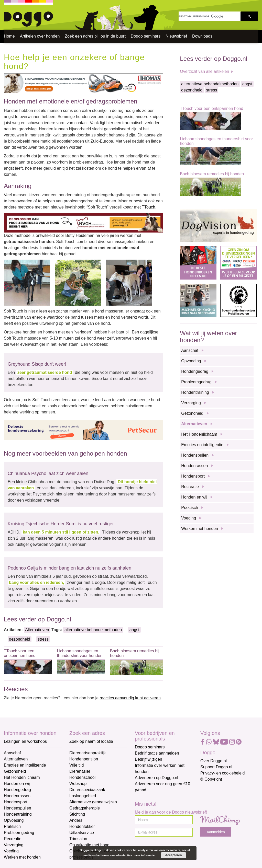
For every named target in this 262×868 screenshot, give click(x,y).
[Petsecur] (84, 430)
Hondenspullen (195, 455)
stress (43, 639)
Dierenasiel (80, 771)
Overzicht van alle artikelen (204, 71)
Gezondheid (192, 413)
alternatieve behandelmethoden (93, 630)
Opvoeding (191, 361)
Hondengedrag (195, 371)
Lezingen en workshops (25, 741)
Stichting (77, 814)
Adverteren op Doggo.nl (156, 778)
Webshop (78, 784)
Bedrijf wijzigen (149, 759)
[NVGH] (84, 222)
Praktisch (190, 508)
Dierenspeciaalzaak (87, 790)
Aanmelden (216, 832)
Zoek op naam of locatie (91, 741)
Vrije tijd (77, 765)
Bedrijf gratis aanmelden (157, 753)
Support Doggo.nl (216, 767)
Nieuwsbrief (176, 36)
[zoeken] (210, 16)
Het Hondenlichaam (199, 434)
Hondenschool (82, 777)
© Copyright (211, 779)
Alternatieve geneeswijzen (93, 802)
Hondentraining (195, 392)
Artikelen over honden (40, 36)
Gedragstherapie (85, 808)
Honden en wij (194, 497)
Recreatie (190, 487)
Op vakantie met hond (89, 845)
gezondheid (20, 639)
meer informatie (144, 855)
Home (9, 36)
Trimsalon (78, 839)
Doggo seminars (146, 36)
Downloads (202, 36)
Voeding (189, 518)
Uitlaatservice (82, 833)
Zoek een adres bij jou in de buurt (95, 36)
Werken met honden (200, 529)
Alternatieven (37, 630)
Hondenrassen (194, 466)
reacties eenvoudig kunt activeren (130, 698)
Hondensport (193, 476)
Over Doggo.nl (214, 761)
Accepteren (173, 855)
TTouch (148, 207)
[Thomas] (84, 83)
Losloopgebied (83, 796)
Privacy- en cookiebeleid (222, 773)
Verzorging (191, 403)
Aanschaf (190, 350)
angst (134, 630)
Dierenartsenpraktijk (88, 753)
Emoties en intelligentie (202, 445)
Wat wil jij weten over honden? (208, 336)
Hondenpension (84, 759)
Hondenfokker (82, 826)
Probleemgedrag (196, 382)
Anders (76, 820)
